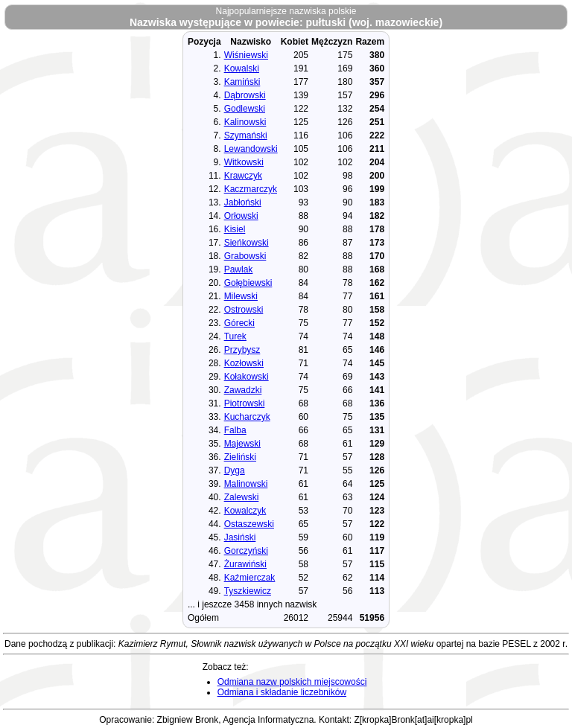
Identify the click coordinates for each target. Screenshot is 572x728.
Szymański (246, 135)
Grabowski (245, 256)
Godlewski (245, 109)
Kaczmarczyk (251, 189)
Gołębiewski (248, 283)
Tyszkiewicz (248, 591)
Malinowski (246, 484)
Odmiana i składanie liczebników (282, 692)
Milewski (241, 296)
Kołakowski (247, 377)
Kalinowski (245, 122)
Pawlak (239, 269)
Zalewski (242, 497)
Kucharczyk (247, 417)
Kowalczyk (245, 511)
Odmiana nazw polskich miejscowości (292, 682)
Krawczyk (243, 176)
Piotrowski (245, 403)
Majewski (242, 444)
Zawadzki (243, 390)
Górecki (239, 323)
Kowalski (242, 68)
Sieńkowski (247, 243)
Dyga (235, 470)
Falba (235, 430)
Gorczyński (246, 551)
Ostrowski (244, 310)
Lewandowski (251, 149)
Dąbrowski (245, 95)
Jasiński (240, 537)
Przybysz (242, 350)
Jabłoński (243, 202)
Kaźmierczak (250, 578)
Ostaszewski (249, 524)
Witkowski (244, 162)
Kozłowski (244, 363)
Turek (235, 336)
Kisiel (235, 229)
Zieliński (240, 457)
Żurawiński (245, 564)
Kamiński (242, 82)
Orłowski (241, 216)
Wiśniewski (246, 55)
